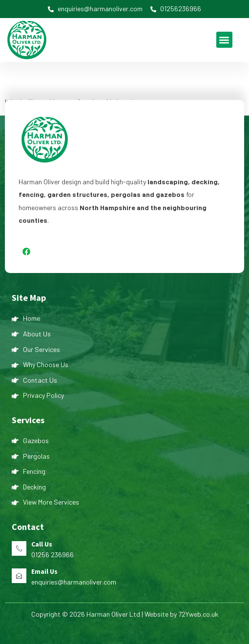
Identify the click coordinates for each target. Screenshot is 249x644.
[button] (224, 40)
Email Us (44, 571)
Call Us (42, 544)
